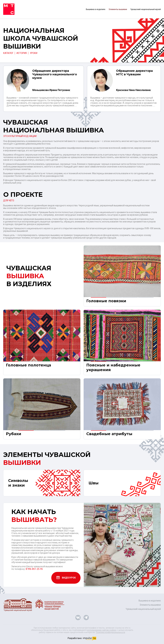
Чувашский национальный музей (146, 9)
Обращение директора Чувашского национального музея (55, 74)
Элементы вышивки (118, 9)
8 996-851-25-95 (34, 567)
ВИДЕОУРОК (66, 576)
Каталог (8, 53)
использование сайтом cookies (102, 628)
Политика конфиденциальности (110, 630)
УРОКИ (34, 53)
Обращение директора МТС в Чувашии (134, 73)
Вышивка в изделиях (96, 9)
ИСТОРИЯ (22, 53)
